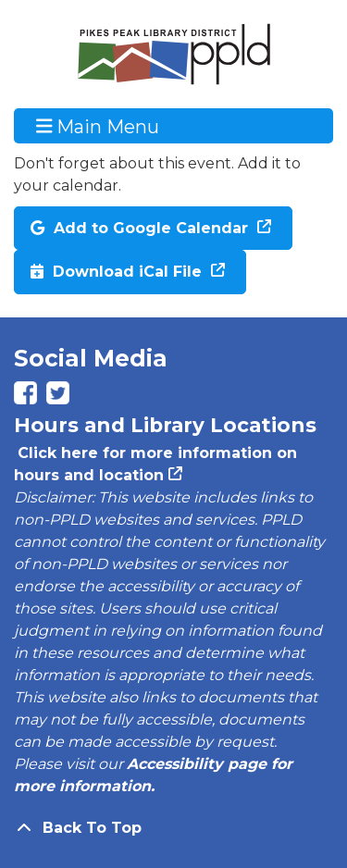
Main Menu (98, 126)
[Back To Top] (173, 828)
